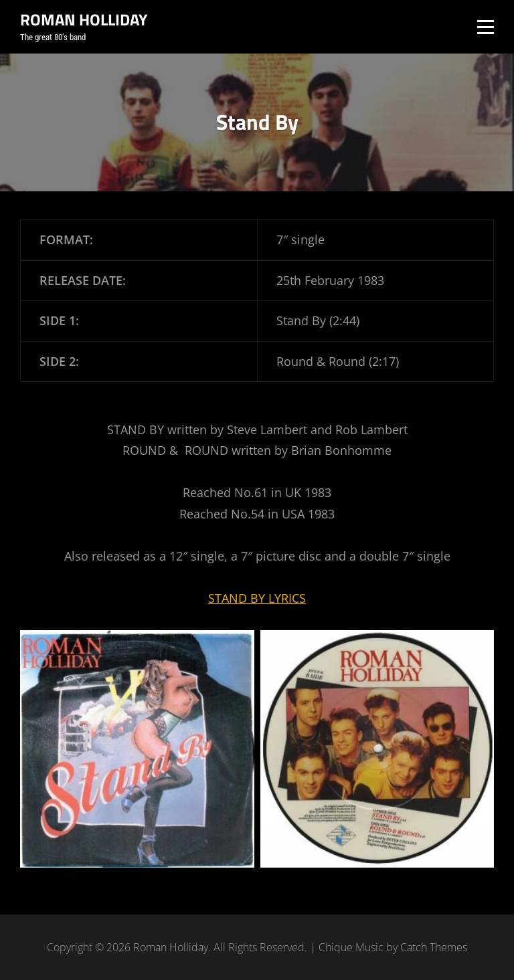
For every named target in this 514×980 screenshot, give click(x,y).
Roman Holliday (84, 19)
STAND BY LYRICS (257, 598)
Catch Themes (434, 947)
